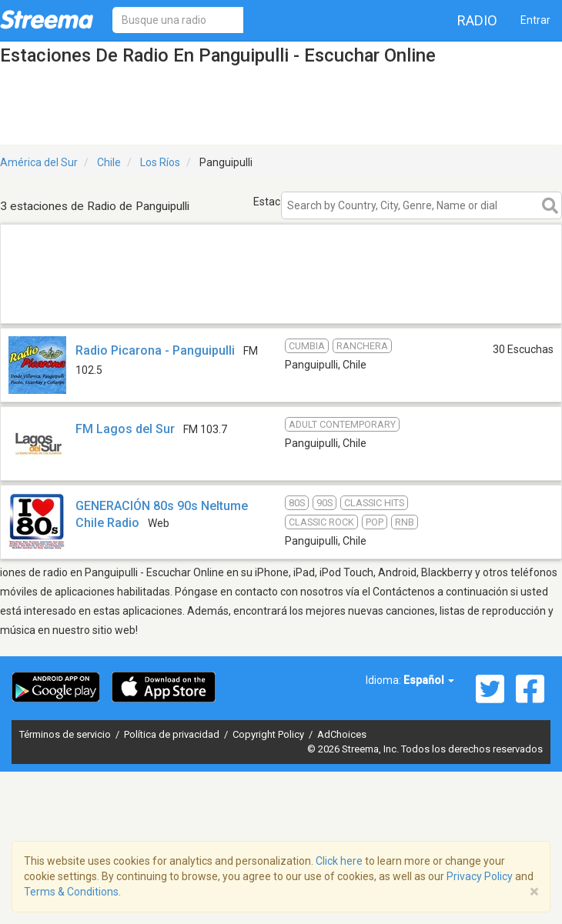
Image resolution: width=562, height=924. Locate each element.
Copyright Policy (269, 734)
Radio (477, 20)
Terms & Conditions (71, 892)
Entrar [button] (535, 20)
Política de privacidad (173, 734)
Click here (339, 861)
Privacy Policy (480, 876)
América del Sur (39, 162)
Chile (109, 162)
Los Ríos (160, 162)
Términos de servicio (66, 734)
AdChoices (342, 734)
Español (429, 680)
